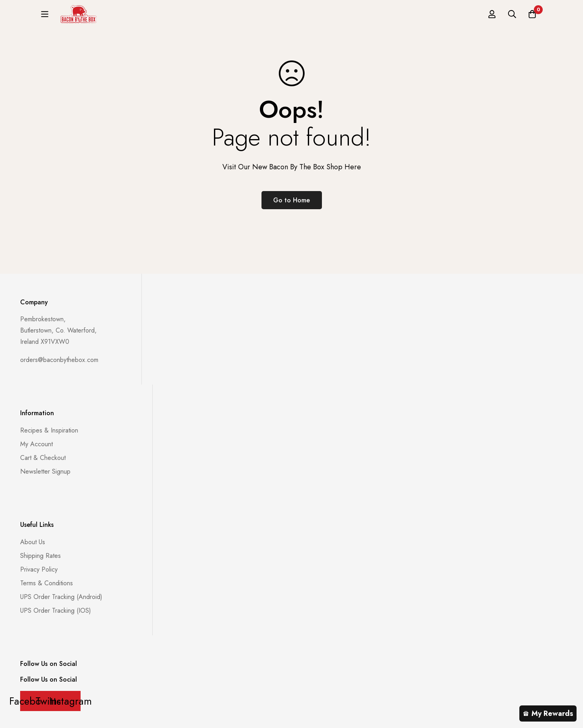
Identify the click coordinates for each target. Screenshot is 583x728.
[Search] (512, 17)
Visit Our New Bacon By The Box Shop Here (292, 167)
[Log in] (492, 17)
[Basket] (532, 17)
